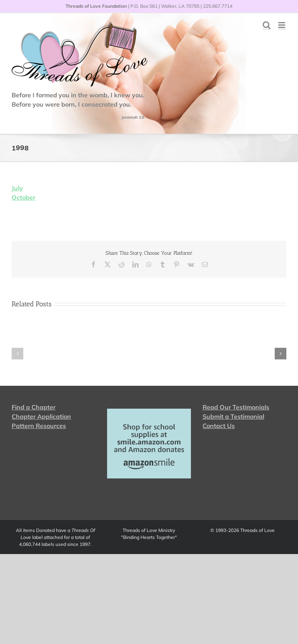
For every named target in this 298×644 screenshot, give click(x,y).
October (23, 197)
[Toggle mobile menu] (282, 25)
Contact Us (219, 426)
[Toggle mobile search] (267, 25)
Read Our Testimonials (236, 407)
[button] (17, 354)
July (17, 188)
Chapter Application (41, 416)
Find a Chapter (34, 407)
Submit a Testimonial (233, 416)
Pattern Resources (39, 426)
